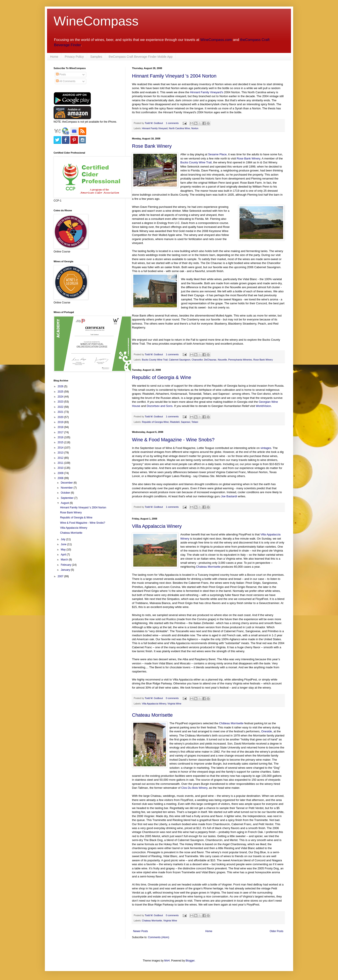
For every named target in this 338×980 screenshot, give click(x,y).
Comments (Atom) (158, 937)
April (64, 555)
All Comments (66, 81)
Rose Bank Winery (152, 146)
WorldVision (263, 406)
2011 (61, 463)
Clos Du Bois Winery (194, 788)
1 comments (172, 123)
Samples (96, 57)
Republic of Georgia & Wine (161, 377)
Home (54, 57)
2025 (61, 392)
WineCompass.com (216, 40)
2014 (61, 448)
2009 (61, 473)
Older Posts (276, 931)
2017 (61, 432)
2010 (61, 468)
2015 (61, 442)
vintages (266, 448)
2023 (61, 402)
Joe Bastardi (229, 496)
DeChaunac (210, 360)
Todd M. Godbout (154, 123)
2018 (61, 427)
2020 (61, 417)
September (68, 498)
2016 (61, 437)
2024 (61, 397)
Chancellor (197, 360)
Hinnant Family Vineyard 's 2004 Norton (174, 76)
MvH (167, 961)
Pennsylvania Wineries (240, 360)
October (66, 493)
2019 (61, 422)
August (65, 503)
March (65, 560)
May (64, 550)
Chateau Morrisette (208, 567)
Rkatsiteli (175, 422)
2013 (61, 453)
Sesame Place (217, 154)
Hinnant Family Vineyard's (207, 92)
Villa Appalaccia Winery (157, 526)
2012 (61, 458)
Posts (61, 74)
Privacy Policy (74, 57)
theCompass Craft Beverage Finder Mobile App (141, 57)
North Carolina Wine (179, 128)
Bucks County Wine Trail (196, 162)
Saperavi (186, 422)
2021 (61, 412)
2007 (61, 576)
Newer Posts (140, 931)
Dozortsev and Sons (160, 406)
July (63, 539)
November (67, 488)
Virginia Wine (174, 704)
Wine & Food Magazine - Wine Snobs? (173, 440)
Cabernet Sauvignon (179, 360)
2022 (61, 407)
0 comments (172, 698)
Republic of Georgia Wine (155, 422)
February (66, 565)
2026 (61, 386)
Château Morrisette (231, 723)
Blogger (190, 961)
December (67, 483)
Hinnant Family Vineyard (155, 128)
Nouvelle (222, 360)
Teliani (195, 422)
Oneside (266, 731)
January (66, 570)
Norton (195, 128)
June (64, 544)
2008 (61, 478)
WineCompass (96, 21)
